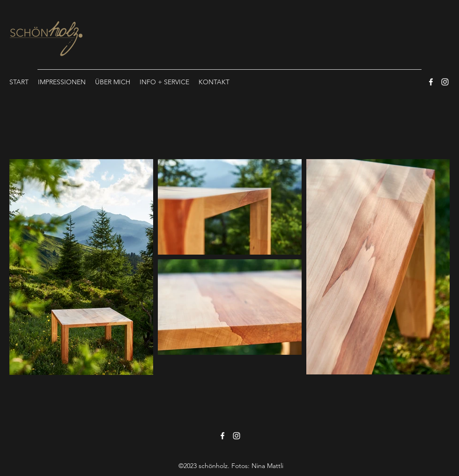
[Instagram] (445, 82)
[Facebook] (431, 82)
